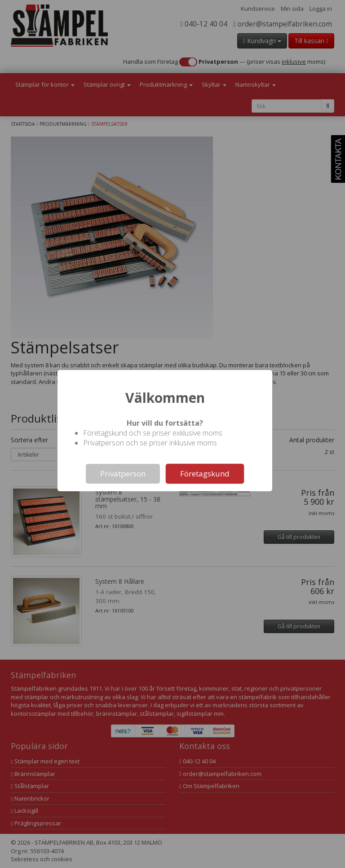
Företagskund (205, 474)
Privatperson (123, 474)
